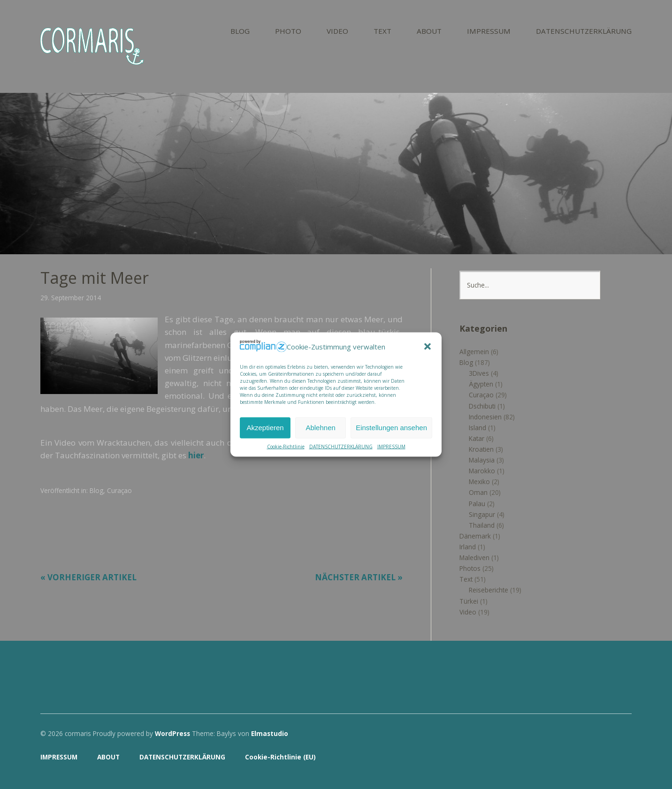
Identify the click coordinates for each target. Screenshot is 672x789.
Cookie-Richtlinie (286, 446)
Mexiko (479, 482)
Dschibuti (482, 406)
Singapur (482, 514)
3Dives (479, 373)
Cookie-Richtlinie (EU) (280, 757)
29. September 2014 (71, 298)
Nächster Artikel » (359, 577)
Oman (478, 492)
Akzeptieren (265, 428)
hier (196, 455)
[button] (428, 347)
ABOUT (429, 32)
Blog (96, 490)
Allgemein (474, 352)
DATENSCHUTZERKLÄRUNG (341, 446)
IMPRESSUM (391, 446)
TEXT (382, 32)
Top (622, 758)
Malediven (474, 558)
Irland (468, 547)
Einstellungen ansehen (391, 428)
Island (477, 428)
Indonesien (485, 417)
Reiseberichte (489, 590)
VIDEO (337, 32)
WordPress (172, 733)
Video (468, 612)
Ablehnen (320, 428)
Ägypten (481, 384)
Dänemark (475, 536)
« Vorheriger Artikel (88, 577)
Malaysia (482, 460)
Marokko (482, 471)
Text (466, 579)
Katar (477, 438)
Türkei (469, 601)
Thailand (482, 525)
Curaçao (119, 490)
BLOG (240, 32)
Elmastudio (270, 733)
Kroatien (481, 449)
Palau (477, 504)
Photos (470, 568)
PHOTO (288, 32)
